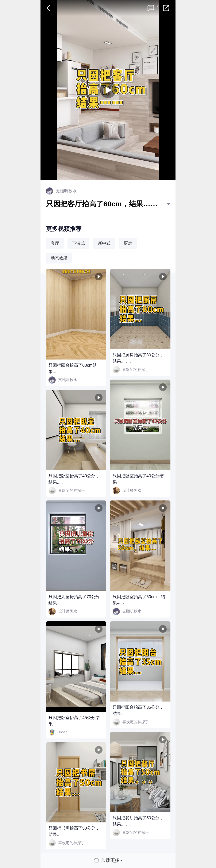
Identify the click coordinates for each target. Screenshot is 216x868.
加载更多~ (112, 860)
